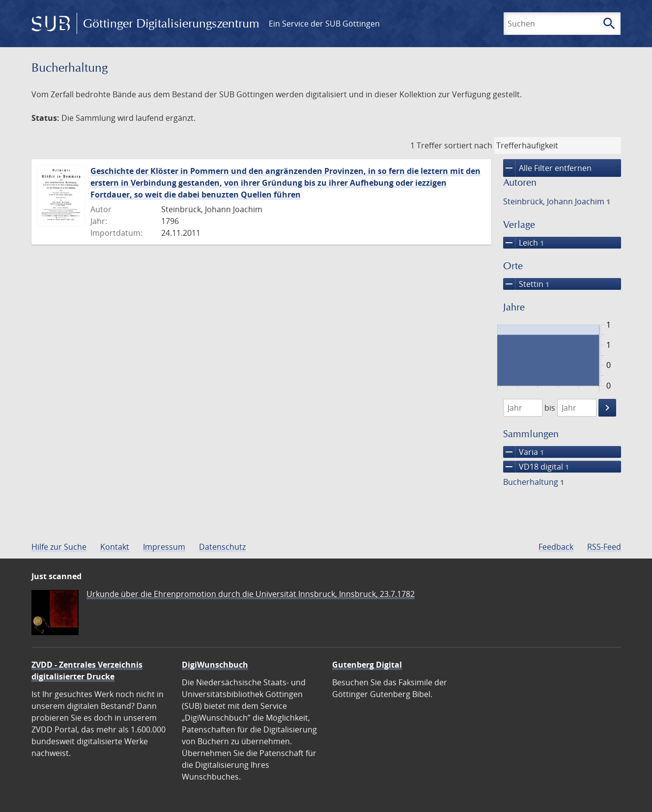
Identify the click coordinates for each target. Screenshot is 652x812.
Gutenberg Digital (367, 665)
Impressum (164, 547)
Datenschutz (222, 547)
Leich (524, 243)
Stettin (526, 284)
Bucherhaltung (534, 482)
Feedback (556, 547)
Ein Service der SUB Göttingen (324, 24)
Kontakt (115, 547)
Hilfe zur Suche (59, 547)
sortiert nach (468, 145)
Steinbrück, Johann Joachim (557, 201)
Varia (524, 452)
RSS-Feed (604, 547)
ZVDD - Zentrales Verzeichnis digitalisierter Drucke (87, 671)
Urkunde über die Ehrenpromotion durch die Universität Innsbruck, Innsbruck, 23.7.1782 (251, 594)
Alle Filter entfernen (547, 168)
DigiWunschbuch (215, 665)
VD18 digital (536, 467)
